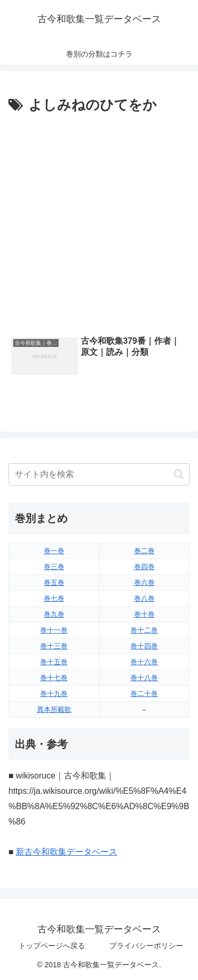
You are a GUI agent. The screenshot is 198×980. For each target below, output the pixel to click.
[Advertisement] (99, 222)
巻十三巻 (54, 646)
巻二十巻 (144, 694)
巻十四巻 (144, 646)
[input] (99, 474)
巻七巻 (54, 598)
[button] (179, 474)
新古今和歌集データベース (67, 852)
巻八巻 (144, 598)
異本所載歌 (54, 709)
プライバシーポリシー (146, 946)
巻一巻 (54, 551)
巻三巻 (54, 567)
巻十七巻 (54, 678)
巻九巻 (54, 614)
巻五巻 (54, 583)
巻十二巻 (144, 630)
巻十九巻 (54, 694)
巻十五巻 (54, 662)
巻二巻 (144, 551)
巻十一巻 (54, 630)
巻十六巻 (144, 662)
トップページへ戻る (52, 946)
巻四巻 (144, 567)
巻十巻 (144, 614)
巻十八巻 (144, 678)
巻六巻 (144, 583)
